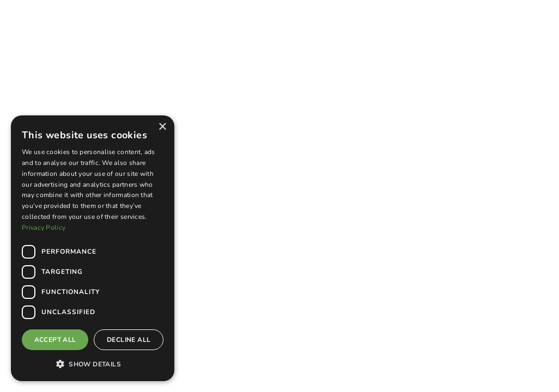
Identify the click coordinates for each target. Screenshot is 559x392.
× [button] (162, 127)
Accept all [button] (55, 340)
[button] (93, 364)
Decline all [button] (129, 340)
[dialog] (93, 248)
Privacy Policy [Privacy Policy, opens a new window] (44, 228)
